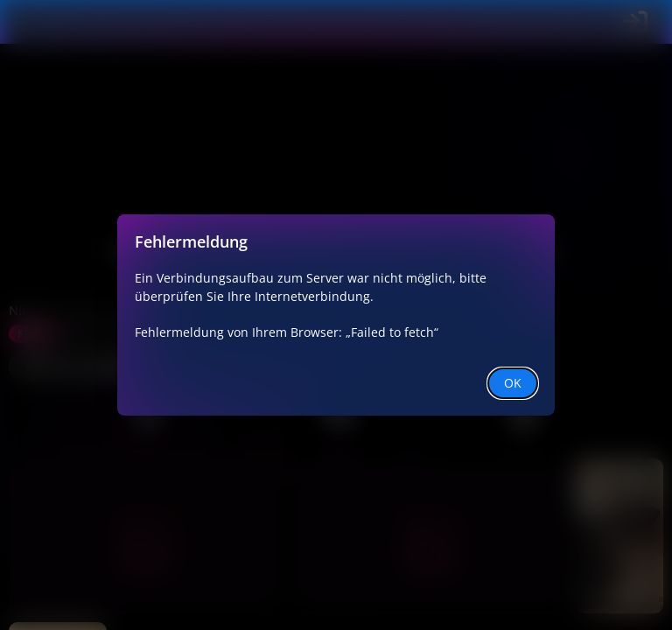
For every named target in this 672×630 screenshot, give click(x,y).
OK (513, 383)
